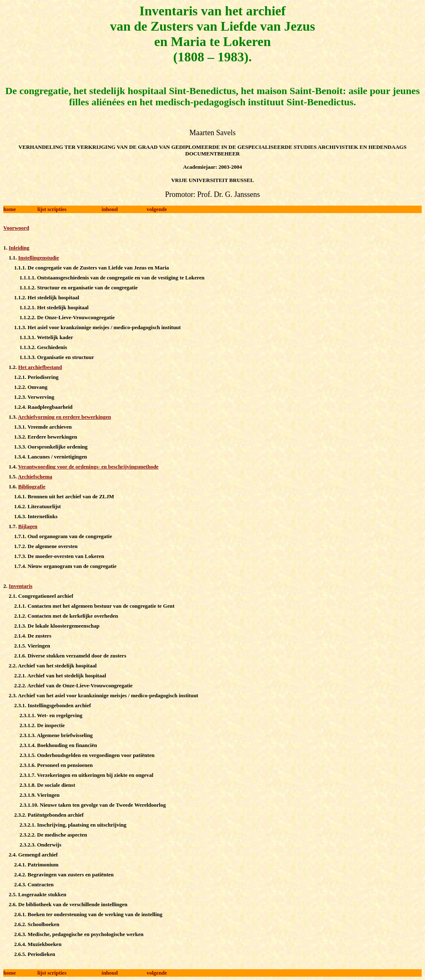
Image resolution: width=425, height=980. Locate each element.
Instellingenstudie (39, 258)
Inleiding (19, 248)
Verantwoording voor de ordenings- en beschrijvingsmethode (88, 467)
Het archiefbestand (40, 367)
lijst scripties (52, 209)
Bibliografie (32, 486)
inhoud (110, 209)
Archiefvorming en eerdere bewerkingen (64, 417)
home (10, 209)
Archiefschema (35, 477)
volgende (157, 209)
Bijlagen (28, 526)
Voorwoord (16, 228)
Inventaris (21, 586)
